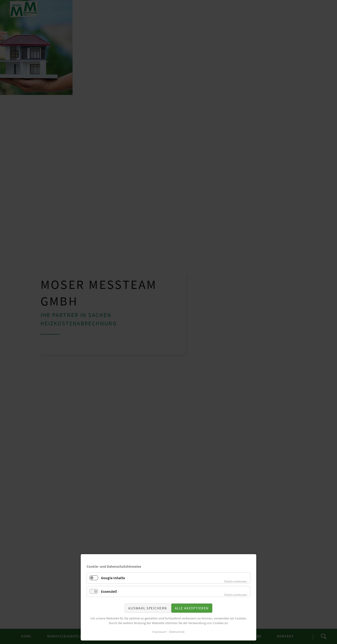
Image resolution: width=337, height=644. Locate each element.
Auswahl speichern (148, 608)
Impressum (159, 632)
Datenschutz (177, 632)
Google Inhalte (113, 578)
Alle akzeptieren (192, 608)
